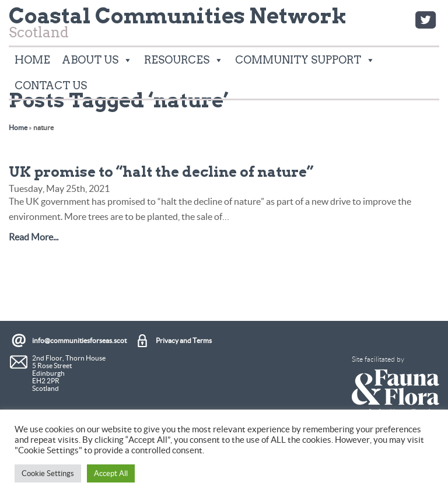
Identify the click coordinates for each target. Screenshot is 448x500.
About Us (97, 60)
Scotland (178, 25)
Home (32, 60)
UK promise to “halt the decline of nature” (161, 172)
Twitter (425, 20)
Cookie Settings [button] (48, 473)
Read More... (34, 237)
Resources (184, 60)
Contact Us (51, 85)
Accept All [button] (111, 473)
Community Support (305, 60)
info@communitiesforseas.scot (79, 340)
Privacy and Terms (184, 340)
